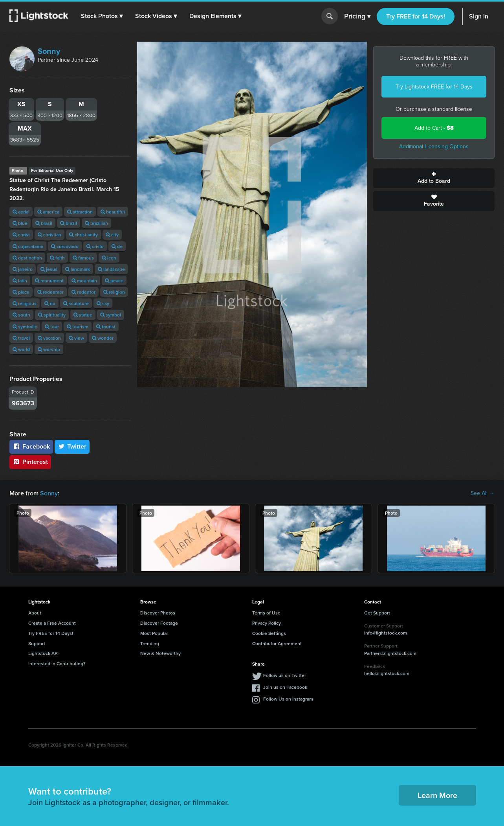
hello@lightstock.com (387, 673)
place (21, 292)
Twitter (72, 446)
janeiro (23, 269)
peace (114, 281)
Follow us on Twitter (285, 675)
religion (114, 292)
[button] (102, 16)
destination (27, 258)
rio (50, 303)
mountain (84, 281)
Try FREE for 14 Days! (416, 16)
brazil (69, 223)
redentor (83, 292)
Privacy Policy (267, 623)
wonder (103, 338)
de (117, 246)
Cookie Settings (269, 633)
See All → (483, 493)
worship (49, 349)
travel (21, 338)
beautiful (113, 212)
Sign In (479, 16)
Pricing (357, 17)
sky (103, 303)
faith (57, 258)
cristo (95, 246)
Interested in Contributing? (57, 663)
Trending (150, 643)
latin (20, 281)
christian (49, 235)
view (76, 338)
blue (20, 223)
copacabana (28, 246)
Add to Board (434, 178)
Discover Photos (158, 613)
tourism (78, 327)
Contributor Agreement (277, 643)
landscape (111, 269)
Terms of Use (266, 613)
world (21, 349)
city (112, 235)
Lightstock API (43, 653)
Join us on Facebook (285, 687)
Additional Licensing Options (434, 146)
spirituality (52, 315)
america (48, 212)
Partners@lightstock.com (390, 653)
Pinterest (30, 462)
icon (109, 258)
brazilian (96, 223)
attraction (80, 212)
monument (49, 281)
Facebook (31, 446)
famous (83, 258)
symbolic (25, 327)
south (21, 315)
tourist (106, 327)
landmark (78, 269)
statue (83, 315)
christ (21, 235)
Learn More (437, 795)
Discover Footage (159, 623)
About (35, 613)
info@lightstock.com (386, 633)
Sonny (49, 51)
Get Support (377, 613)
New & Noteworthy (160, 653)
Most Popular (154, 633)
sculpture (76, 303)
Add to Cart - (434, 128)
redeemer (50, 292)
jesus (49, 269)
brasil (44, 223)
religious (25, 303)
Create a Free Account (52, 623)
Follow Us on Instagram (288, 699)
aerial (21, 212)
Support (37, 643)
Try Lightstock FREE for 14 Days (434, 87)
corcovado (65, 246)
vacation (49, 338)
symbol (111, 315)
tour (52, 327)
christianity (83, 235)
